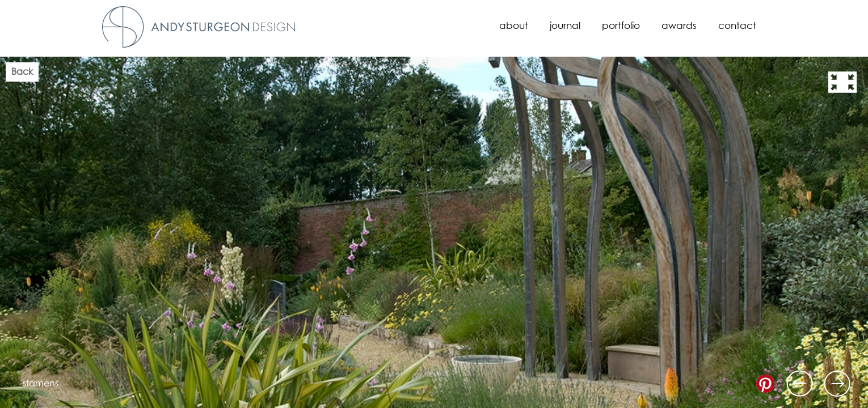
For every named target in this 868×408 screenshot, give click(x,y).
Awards (679, 26)
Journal (565, 26)
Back (22, 72)
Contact (737, 26)
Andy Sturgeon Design (199, 27)
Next (837, 384)
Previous (800, 384)
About (514, 26)
